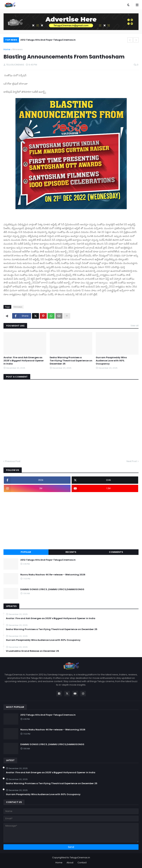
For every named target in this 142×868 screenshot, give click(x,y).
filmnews (18, 49)
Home (7, 49)
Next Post (132, 461)
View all (135, 326)
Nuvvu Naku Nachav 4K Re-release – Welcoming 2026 (53, 575)
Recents (71, 552)
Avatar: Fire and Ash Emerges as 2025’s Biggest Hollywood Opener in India (24, 361)
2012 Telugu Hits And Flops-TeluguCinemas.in (48, 40)
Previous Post (13, 461)
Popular (26, 552)
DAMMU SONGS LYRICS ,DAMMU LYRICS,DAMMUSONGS (52, 589)
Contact (82, 863)
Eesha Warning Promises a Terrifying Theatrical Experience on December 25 (71, 361)
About (70, 863)
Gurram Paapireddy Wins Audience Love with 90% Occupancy (111, 361)
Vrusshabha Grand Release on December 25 (33, 651)
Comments (116, 552)
